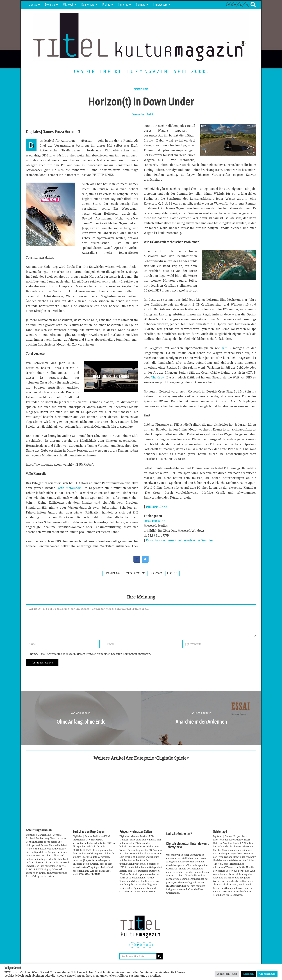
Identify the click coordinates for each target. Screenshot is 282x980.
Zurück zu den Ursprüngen (89, 832)
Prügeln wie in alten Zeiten (136, 832)
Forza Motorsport (69, 488)
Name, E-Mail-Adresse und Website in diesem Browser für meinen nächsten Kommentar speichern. (90, 654)
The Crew (158, 377)
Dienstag (50, 5)
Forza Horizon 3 (155, 521)
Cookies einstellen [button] (227, 974)
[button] (160, 956)
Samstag (123, 5)
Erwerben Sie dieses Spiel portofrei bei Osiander (180, 540)
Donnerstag (88, 5)
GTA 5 (227, 348)
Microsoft (156, 573)
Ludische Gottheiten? (179, 834)
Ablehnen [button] (248, 974)
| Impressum (160, 5)
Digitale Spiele (141, 89)
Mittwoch (68, 5)
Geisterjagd (220, 832)
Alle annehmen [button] (267, 974)
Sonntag (141, 5)
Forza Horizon (112, 573)
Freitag (106, 5)
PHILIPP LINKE (157, 507)
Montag (33, 5)
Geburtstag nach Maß (39, 830)
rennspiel (172, 573)
